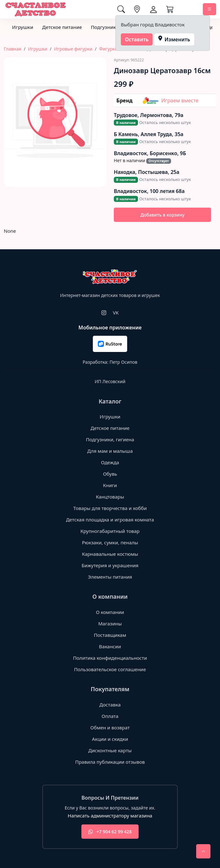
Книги (110, 485)
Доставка (110, 705)
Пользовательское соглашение (110, 669)
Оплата (110, 716)
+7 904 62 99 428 (110, 832)
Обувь (110, 474)
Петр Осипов (123, 362)
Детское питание (62, 27)
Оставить (137, 39)
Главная (13, 49)
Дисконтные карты (110, 750)
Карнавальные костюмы (110, 554)
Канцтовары (110, 497)
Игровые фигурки (73, 49)
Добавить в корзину (163, 215)
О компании (110, 612)
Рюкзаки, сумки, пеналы (110, 542)
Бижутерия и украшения (110, 565)
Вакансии (110, 646)
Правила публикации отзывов (110, 762)
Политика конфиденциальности (110, 658)
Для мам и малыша (110, 451)
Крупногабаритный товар (110, 531)
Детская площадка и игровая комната (110, 520)
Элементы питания (110, 577)
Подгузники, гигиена (110, 439)
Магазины (110, 623)
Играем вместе (171, 100)
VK (116, 313)
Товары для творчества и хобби (110, 508)
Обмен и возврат (110, 727)
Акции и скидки (110, 739)
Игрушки (23, 27)
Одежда (110, 462)
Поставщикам (110, 635)
